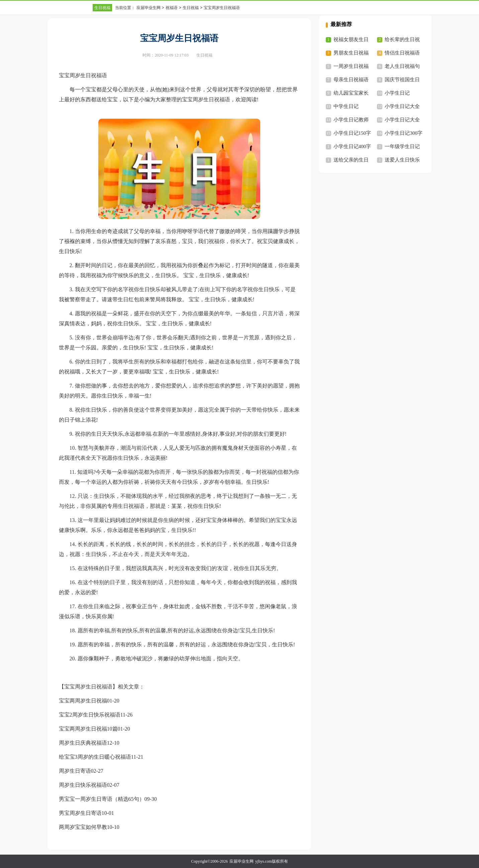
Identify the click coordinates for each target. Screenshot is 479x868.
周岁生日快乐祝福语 (83, 785)
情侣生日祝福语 (402, 53)
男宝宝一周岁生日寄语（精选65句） (102, 799)
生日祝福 (102, 8)
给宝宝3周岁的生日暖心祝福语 (95, 757)
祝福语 (172, 8)
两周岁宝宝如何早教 (83, 827)
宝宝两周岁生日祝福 (83, 701)
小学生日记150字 (352, 133)
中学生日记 (346, 106)
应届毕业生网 (149, 8)
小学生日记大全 (402, 106)
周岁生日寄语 (75, 771)
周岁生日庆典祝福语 (83, 743)
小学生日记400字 (352, 146)
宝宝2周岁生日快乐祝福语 (90, 715)
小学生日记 (397, 93)
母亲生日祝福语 (351, 80)
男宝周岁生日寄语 (80, 813)
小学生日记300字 (404, 133)
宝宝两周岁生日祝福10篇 (88, 729)
